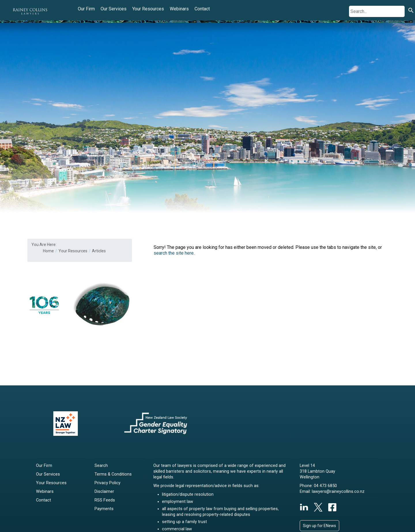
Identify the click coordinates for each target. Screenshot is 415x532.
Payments (104, 509)
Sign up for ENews (319, 526)
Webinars (179, 9)
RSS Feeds (105, 500)
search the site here (174, 253)
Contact (202, 9)
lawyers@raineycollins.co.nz (338, 492)
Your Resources (148, 9)
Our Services (114, 9)
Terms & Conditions (113, 474)
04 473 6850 (325, 486)
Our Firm (86, 9)
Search (101, 466)
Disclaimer (104, 492)
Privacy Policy (107, 483)
